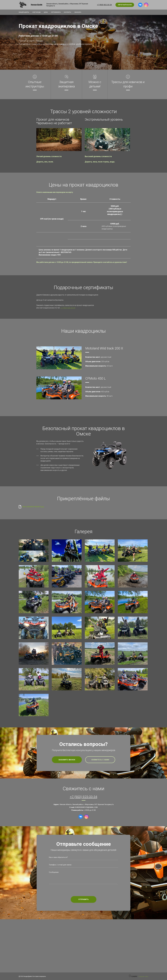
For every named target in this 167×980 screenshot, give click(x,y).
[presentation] (83, 890)
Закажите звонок (67, 760)
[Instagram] (146, 5)
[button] (59, 140)
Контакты (69, 12)
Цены (47, 12)
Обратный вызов (125, 5)
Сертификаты (57, 12)
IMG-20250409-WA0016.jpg (33, 507)
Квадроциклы (24, 12)
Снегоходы (37, 12)
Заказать (80, 12)
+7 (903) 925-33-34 (104, 5)
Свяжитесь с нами (100, 760)
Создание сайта (143, 976)
